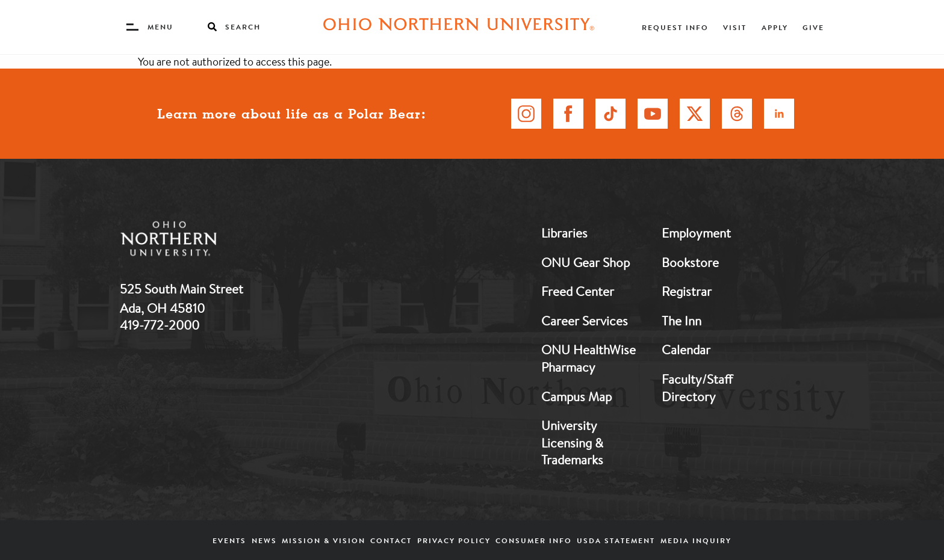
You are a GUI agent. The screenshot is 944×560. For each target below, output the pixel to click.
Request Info (675, 27)
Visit (735, 27)
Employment (696, 233)
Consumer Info (534, 540)
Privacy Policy (454, 540)
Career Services (585, 321)
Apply (775, 27)
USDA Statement (616, 540)
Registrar (687, 291)
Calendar (686, 349)
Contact (391, 540)
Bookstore (690, 262)
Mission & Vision (324, 540)
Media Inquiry (696, 540)
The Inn (682, 321)
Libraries (564, 233)
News (264, 540)
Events (229, 540)
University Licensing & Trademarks (572, 442)
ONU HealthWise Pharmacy (588, 358)
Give (813, 27)
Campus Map (576, 396)
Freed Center (578, 291)
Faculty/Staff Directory (697, 388)
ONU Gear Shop (585, 262)
